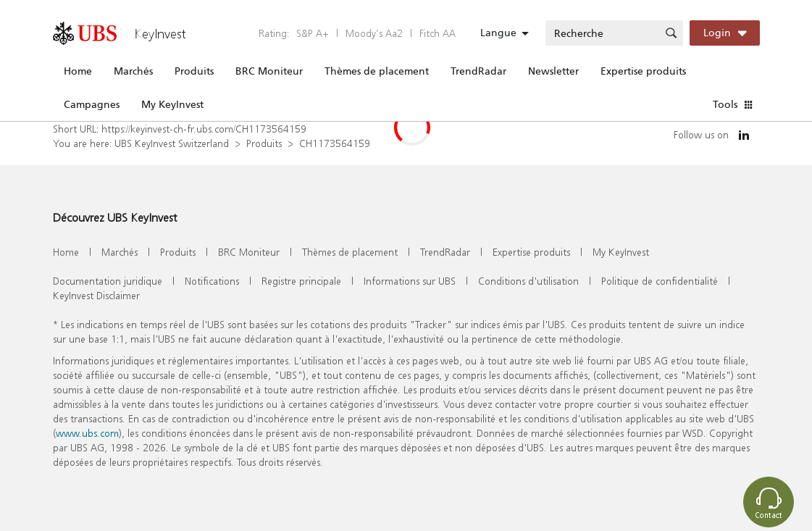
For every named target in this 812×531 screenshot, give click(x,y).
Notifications (212, 281)
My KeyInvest (172, 104)
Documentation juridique (108, 281)
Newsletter (553, 71)
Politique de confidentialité (660, 281)
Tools (725, 104)
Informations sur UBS (410, 281)
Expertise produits (643, 71)
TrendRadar (478, 71)
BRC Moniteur (269, 71)
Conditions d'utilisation (528, 281)
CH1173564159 (335, 143)
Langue (498, 33)
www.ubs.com (87, 433)
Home (78, 71)
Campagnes (92, 104)
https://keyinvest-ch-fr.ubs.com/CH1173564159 (204, 129)
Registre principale (301, 281)
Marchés (133, 71)
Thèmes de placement (377, 71)
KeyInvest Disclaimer (96, 295)
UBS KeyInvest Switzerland (172, 143)
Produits (194, 71)
